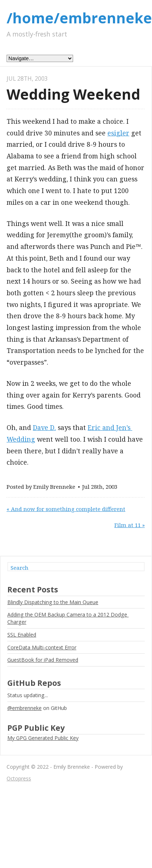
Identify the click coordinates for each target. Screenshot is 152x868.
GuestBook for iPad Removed (43, 660)
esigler (118, 133)
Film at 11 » (130, 525)
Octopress (19, 778)
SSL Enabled (22, 635)
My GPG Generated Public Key (43, 738)
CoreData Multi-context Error (42, 647)
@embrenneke (24, 708)
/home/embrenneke (79, 18)
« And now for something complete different (66, 509)
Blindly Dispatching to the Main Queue (53, 602)
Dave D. (44, 427)
